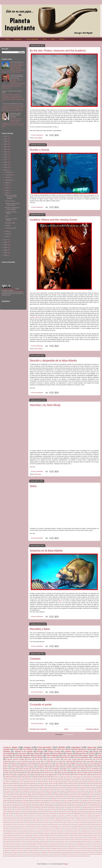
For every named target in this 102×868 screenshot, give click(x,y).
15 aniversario (82, 787)
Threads (17, 845)
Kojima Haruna (65, 757)
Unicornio (88, 845)
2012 (5, 240)
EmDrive (39, 824)
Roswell (7, 841)
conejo (55, 811)
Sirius (33, 486)
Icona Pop (78, 828)
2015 (5, 165)
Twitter (58, 845)
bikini (21, 787)
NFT (37, 782)
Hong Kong (41, 828)
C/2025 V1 (77, 800)
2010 (5, 245)
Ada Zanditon (49, 780)
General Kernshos (89, 771)
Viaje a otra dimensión (17, 62)
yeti (80, 856)
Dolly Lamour (72, 823)
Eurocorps (74, 824)
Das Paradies (12, 823)
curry (75, 850)
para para (24, 813)
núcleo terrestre (84, 854)
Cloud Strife (68, 821)
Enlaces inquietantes (32, 39)
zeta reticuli (32, 793)
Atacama (26, 817)
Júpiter (16, 804)
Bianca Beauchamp (86, 759)
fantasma (21, 852)
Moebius (60, 836)
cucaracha (69, 850)
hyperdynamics (34, 784)
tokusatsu (40, 751)
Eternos (35, 795)
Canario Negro (20, 821)
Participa (62, 39)
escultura (94, 850)
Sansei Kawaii (45, 841)
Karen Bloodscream (96, 772)
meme (10, 813)
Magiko (21, 785)
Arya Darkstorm (28, 749)
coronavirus (28, 787)
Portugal (69, 765)
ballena (95, 849)
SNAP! (18, 841)
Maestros (62, 834)
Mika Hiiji (88, 804)
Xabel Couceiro (7, 787)
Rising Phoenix (25, 776)
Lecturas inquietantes (81, 757)
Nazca (38, 797)
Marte (22, 772)
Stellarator (98, 841)
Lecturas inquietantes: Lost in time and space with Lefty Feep (17, 77)
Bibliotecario (79, 761)
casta (29, 850)
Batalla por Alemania (23, 800)
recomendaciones (62, 813)
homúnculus (19, 771)
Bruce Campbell (68, 800)
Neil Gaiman (98, 836)
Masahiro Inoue (84, 789)
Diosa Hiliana (38, 349)
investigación (56, 769)
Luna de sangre (64, 789)
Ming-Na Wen (96, 804)
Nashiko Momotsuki (88, 836)
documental (81, 850)
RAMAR (33, 839)
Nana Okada (35, 753)
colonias (43, 850)
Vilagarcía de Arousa (74, 809)
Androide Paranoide (23, 755)
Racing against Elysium (71, 785)
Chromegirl (72, 793)
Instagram (89, 774)
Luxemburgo (35, 834)
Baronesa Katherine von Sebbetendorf (84, 817)
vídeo (55, 771)
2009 (5, 247)
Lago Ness (59, 832)
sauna (34, 856)
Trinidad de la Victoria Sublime (94, 778)
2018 (5, 157)
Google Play (66, 802)
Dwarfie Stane (93, 823)
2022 (5, 147)
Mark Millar (75, 834)
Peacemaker (65, 837)
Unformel (98, 785)
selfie (38, 856)
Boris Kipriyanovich (57, 800)
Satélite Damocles (88, 808)
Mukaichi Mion (30, 782)
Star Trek (98, 808)
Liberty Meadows (85, 832)
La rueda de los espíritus (49, 832)
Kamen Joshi (92, 830)
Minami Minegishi (23, 797)
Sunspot (5, 809)
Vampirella (17, 847)
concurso (49, 850)
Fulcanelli (92, 824)
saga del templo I (44, 784)
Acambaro (11, 815)
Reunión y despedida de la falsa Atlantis (53, 361)
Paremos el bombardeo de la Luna (13, 104)
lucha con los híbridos (27, 798)
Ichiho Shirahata (67, 761)
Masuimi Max (81, 753)
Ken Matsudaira (25, 804)
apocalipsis (35, 849)
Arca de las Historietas (22, 761)
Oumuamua (8, 791)
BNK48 (55, 817)
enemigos (88, 850)
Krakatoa (39, 832)
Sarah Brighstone (25, 791)
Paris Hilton (46, 837)
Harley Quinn (70, 795)
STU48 (45, 808)
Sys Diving (28, 843)
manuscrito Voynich (36, 854)
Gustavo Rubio (18, 778)
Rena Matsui (56, 767)
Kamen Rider (39, 759)
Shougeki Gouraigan (75, 841)
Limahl (93, 832)
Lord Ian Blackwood (18, 834)
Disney (18, 802)
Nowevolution (21, 837)
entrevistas (22, 780)
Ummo (64, 845)
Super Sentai (36, 761)
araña (41, 849)
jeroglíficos (78, 852)
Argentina (54, 815)
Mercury (22, 836)
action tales (28, 811)
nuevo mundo (51, 757)
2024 (5, 142)
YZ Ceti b (79, 847)
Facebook (33, 802)
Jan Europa (24, 830)
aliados (44, 811)
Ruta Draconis (26, 808)
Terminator (55, 843)
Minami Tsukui (27, 774)
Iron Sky (91, 795)
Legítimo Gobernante (45, 804)
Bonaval (55, 776)
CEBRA (78, 819)
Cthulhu (99, 821)
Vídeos (53, 39)
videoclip (75, 856)
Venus (65, 809)
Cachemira (6, 821)
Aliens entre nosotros (71, 759)
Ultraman (7, 780)
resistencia (8, 793)
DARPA (5, 823)
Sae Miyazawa (52, 778)
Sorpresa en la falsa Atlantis (46, 551)
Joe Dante (37, 830)
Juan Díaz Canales (59, 830)
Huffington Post (59, 828)
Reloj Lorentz (45, 839)
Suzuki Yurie (21, 843)
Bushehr (7, 789)
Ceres (52, 821)
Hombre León (25, 828)
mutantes (13, 765)
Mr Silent (79, 836)
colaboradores (7, 761)
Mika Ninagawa (71, 763)
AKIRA (5, 815)
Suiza (33, 791)
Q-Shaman (27, 839)
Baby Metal (61, 817)
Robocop (17, 808)
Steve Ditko (6, 843)
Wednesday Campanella (94, 782)
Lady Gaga (34, 804)
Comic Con (30, 765)
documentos (38, 755)
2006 (5, 255)
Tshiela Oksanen (43, 845)
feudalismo (43, 852)
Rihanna (68, 839)
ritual (70, 813)
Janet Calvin (98, 774)
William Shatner (50, 791)
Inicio (66, 729)
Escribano (67, 824)
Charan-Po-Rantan (82, 772)
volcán (90, 813)
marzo (7, 231)
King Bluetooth (24, 832)
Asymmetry (20, 817)
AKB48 (61, 747)
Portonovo (60, 785)
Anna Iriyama (47, 815)
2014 (5, 167)
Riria (11, 808)
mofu (36, 798)
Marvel (13, 769)
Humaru (66, 828)
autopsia (90, 849)
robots (68, 787)
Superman (13, 843)
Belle (6, 819)
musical (70, 854)
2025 (5, 139)
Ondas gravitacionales (39, 806)
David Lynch (93, 793)
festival (37, 852)
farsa (26, 852)
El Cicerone (15, 824)
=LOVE (76, 798)
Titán (28, 845)
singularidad (77, 813)
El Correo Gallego (26, 795)
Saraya (52, 841)
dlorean (5, 765)
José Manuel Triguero (47, 830)
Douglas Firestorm (15, 795)
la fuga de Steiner (31, 771)
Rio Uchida (43, 778)
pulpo (43, 813)
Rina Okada (75, 839)
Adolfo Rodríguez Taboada (10, 290)
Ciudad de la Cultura (82, 793)
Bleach (48, 800)
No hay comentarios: (37, 135)
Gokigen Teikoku (88, 755)
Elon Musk (32, 824)
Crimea (96, 800)
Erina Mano (89, 784)
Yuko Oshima (36, 769)
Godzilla (56, 795)
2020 (5, 152)
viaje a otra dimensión (70, 755)
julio (7, 185)
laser (6, 854)
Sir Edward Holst (79, 765)
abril (7, 193)
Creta (94, 821)
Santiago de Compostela (27, 763)
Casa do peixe (45, 821)
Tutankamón (52, 845)
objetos (42, 798)
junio (7, 188)
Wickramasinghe (46, 847)
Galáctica (98, 824)
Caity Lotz (12, 821)
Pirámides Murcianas (75, 837)
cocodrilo (46, 769)
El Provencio (95, 767)
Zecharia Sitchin (9, 849)
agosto (8, 183)
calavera (7, 850)
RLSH (39, 839)
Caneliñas (28, 821)
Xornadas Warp (71, 847)
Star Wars (91, 785)
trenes (57, 856)
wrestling (74, 787)
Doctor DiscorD (54, 823)
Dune (87, 823)
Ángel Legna (85, 856)
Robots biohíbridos (84, 839)
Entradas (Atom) (68, 734)
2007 (5, 253)
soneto (43, 856)
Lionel (18, 774)
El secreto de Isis (24, 824)
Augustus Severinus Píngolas (15, 759)
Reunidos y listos (40, 629)
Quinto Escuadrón (95, 806)
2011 (5, 242)
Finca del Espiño (42, 802)
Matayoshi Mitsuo (83, 834)
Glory (37, 826)
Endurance (55, 824)
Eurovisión (81, 824)
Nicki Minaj (38, 474)
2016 (5, 162)
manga (40, 776)
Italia (99, 828)
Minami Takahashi (30, 785)
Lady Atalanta (39, 138)
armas (64, 849)
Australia (41, 817)
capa (25, 850)
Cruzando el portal (41, 704)
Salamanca (53, 808)
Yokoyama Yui (19, 811)
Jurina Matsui (59, 763)
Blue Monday (45, 819)
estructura (7, 852)
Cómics (44, 39)
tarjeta (52, 856)
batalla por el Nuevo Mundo (33, 757)
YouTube (16, 757)
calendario (76, 747)
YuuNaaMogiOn (88, 797)
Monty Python (67, 836)
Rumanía (12, 841)
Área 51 (56, 761)
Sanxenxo (53, 797)
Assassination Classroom (9, 817)
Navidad (36, 778)
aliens (29, 772)
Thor (33, 809)
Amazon (39, 815)
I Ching (72, 828)
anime (16, 849)
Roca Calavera (94, 839)
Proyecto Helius (14, 839)
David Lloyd (36, 823)
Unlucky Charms (96, 845)
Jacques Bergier (7, 830)
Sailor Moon (24, 841)
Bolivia (64, 819)
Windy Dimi (6, 784)
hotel (53, 787)
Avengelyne (48, 817)
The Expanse (18, 809)
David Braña (24, 789)
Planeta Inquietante (76, 806)
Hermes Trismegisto (81, 795)
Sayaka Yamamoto (68, 782)
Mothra (32, 797)
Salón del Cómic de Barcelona (53, 782)
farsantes (32, 852)
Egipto (65, 769)
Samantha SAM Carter (64, 778)
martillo (44, 854)
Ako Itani (50, 765)
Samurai (60, 808)
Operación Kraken (82, 751)
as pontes (98, 797)
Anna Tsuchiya (16, 767)
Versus (23, 847)
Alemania (26, 815)
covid (55, 850)
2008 (5, 250)
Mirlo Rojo (53, 836)
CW (89, 819)
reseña (29, 856)
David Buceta (97, 776)
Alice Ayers (22, 753)
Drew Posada (80, 823)
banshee (14, 780)
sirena (14, 793)
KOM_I (7, 797)
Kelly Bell (10, 832)
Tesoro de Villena (64, 843)
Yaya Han (92, 747)
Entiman (6, 769)
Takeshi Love (47, 843)
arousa (69, 849)
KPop (57, 789)
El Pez (38, 789)
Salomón (31, 841)
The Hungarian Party (78, 778)
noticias (56, 199)
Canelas (85, 800)
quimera (23, 856)
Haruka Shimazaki (79, 774)
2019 (5, 154)
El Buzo (32, 789)
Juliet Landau (77, 830)
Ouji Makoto (40, 765)
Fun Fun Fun (52, 802)
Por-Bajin (16, 791)
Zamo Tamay (93, 847)
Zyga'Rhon (91, 765)
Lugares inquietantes (11, 776)
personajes (98, 854)
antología (28, 849)
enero (7, 236)
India (95, 828)
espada (100, 850)
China (91, 800)
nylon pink (76, 854)
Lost (30, 834)
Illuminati (85, 828)
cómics (50, 763)
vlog (26, 793)
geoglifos (59, 852)
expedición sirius (91, 811)
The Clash (87, 843)
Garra (4, 826)
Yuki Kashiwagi (95, 763)
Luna (48, 759)
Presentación (18, 39)
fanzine (58, 791)
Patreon (58, 837)
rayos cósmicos (51, 813)
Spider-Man (85, 841)
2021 (5, 149)
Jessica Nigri (59, 765)
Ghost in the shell (25, 826)
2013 (5, 170)
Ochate (92, 789)
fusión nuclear (51, 852)
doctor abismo (68, 811)
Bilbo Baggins (13, 819)
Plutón (83, 837)
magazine (15, 854)
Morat (74, 836)
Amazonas (90, 798)
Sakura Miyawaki (53, 755)
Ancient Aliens (55, 784)
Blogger (65, 864)
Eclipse (82, 784)
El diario (8, 39)
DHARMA (12, 802)
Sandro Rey (77, 808)
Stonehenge (61, 797)
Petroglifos (50, 806)
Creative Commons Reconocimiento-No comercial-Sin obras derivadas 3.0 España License (13, 293)
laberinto (93, 852)
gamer (64, 791)
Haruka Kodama (78, 826)
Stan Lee (92, 841)
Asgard (68, 815)
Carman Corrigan (54, 751)
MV (54, 804)
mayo (7, 190)
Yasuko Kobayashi (8, 811)
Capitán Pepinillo (36, 821)
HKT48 (63, 795)
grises (85, 791)
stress (48, 856)
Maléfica (68, 834)
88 (71, 798)
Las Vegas (14, 797)
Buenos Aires (71, 819)
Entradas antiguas (92, 729)
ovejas (92, 854)
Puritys (21, 839)
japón (40, 749)
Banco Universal (69, 817)
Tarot (11, 809)
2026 (5, 136)
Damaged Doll (15, 789)
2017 (5, 160)
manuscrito (27, 854)
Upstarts (69, 753)
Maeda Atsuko (55, 834)
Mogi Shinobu (17, 806)
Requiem (5, 808)
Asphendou (98, 815)
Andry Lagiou (92, 787)
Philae (57, 806)
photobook (32, 813)
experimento (14, 852)
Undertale (70, 845)
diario (60, 811)
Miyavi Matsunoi (7, 806)
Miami (82, 804)
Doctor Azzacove (44, 823)
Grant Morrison (44, 826)
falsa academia (45, 787)
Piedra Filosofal (65, 806)
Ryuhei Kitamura (37, 808)
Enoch (61, 824)
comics (5, 798)
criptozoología (24, 784)
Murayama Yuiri (8, 771)
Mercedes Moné (73, 804)
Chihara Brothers (59, 821)
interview (17, 798)
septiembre (9, 180)
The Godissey (95, 843)
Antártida (98, 798)
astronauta (75, 849)
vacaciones (68, 856)
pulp (38, 813)
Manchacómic (74, 789)
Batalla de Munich (71, 780)
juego (84, 852)
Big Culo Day (40, 800)
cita (39, 850)
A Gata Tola (40, 780)
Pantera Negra (38, 837)
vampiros (20, 793)
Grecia (7, 785)
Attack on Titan (34, 817)
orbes (48, 798)
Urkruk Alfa (6, 847)
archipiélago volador (56, 849)
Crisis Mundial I (44, 747)
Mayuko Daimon (19, 782)
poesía (5, 856)
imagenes (7, 749)
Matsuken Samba (93, 834)
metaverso (92, 791)
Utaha (12, 847)
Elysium (96, 751)
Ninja (41, 782)
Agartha (22, 765)
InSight (90, 828)
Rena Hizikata (53, 839)
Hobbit (12, 828)
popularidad (11, 856)
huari (99, 811)
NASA (30, 759)
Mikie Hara (37, 836)
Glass (32, 826)
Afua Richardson (59, 780)
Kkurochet (32, 832)
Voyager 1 (37, 847)
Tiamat (23, 845)
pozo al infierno (60, 787)
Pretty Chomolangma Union (94, 837)
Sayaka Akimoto (24, 769)
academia (68, 751)
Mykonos (14, 763)
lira (10, 854)
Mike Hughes (29, 836)
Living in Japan (10, 747)
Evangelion (43, 795)
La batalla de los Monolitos (78, 769)
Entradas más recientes (38, 729)
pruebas (17, 856)
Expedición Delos (76, 771)
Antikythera (50, 793)
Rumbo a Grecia (39, 150)
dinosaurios (36, 787)
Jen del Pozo (9, 804)
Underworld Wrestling (79, 845)
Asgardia (5, 800)
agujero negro (37, 811)
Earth (9, 824)
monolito (36, 774)
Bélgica (72, 772)
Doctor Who (25, 802)
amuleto (16, 787)
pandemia (16, 813)
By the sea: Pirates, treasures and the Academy (58, 51)
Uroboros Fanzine (51, 809)
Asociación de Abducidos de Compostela (82, 815)
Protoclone (6, 839)
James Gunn (16, 830)
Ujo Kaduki (42, 763)
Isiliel (97, 795)
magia (21, 854)
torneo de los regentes (47, 774)
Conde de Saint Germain (79, 821)
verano (58, 798)
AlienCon (33, 815)
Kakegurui (85, 830)
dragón (75, 811)
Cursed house (76, 776)
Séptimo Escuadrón (37, 843)
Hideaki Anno (28, 778)
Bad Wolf (12, 800)
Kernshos (17, 832)
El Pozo (80, 780)
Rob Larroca (83, 763)
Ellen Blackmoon (80, 749)
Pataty (53, 837)
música (16, 749)
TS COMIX (47, 761)
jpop (77, 767)
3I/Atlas (92, 753)
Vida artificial (30, 847)
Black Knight (36, 819)
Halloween (93, 780)
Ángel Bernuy (41, 793)
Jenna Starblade (9, 753)
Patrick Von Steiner (63, 749)
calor (50, 811)
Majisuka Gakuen (62, 804)
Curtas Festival (87, 776)
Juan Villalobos (69, 830)
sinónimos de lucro (48, 772)
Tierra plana (40, 791)
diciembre (8, 172)
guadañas (49, 749)
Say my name (65, 841)
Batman (32, 800)
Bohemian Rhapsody (55, 819)
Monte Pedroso (41, 785)
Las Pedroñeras (94, 769)
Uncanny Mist (70, 797)
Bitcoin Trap (58, 793)
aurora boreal (83, 849)
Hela (85, 826)
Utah (60, 809)
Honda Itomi (33, 828)
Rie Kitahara (61, 839)
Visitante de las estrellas (24, 751)
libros (4, 813)
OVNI (97, 759)
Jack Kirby (50, 789)
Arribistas (46, 753)
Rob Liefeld (83, 785)
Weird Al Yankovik (95, 809)
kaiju (88, 852)
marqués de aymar (45, 771)
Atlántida (100, 787)
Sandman (37, 841)
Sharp (34, 776)
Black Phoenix (64, 784)
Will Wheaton (55, 847)
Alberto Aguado (66, 774)
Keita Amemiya (10, 774)
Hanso (70, 826)
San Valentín (68, 808)
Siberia (77, 782)
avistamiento (15, 784)
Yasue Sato (85, 847)
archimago (47, 849)
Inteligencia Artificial (43, 767)
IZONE (83, 802)
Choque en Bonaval (65, 776)
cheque (34, 850)
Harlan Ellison (75, 802)
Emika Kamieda (47, 824)
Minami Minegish (45, 836)
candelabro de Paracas (16, 850)
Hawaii (44, 789)
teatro (84, 813)
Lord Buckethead (7, 834)
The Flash (26, 809)
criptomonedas (62, 850)
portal (53, 798)
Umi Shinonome (40, 809)
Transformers (34, 845)
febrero (8, 234)
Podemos (86, 806)
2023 (5, 144)
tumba (62, 856)
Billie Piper (21, 819)
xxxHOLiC (65, 798)
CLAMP (84, 819)
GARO (86, 780)
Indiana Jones (91, 802)
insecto (72, 852)
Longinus (98, 832)
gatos (10, 798)
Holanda (18, 828)
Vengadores (79, 797)
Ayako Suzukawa (62, 772)
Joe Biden (31, 830)
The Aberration (79, 843)
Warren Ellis (85, 809)
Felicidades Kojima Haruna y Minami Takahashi (16, 115)
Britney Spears (74, 784)
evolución (82, 811)
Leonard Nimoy (75, 832)
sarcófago (47, 776)
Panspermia (29, 837)
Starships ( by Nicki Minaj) (45, 405)
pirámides (37, 772)
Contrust (88, 821)
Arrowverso (62, 815)
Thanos (72, 843)
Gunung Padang (54, 826)
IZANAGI (15, 772)
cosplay (27, 747)
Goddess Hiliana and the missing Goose (53, 220)
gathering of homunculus (75, 791)
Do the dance (63, 771)
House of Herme (49, 828)
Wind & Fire (62, 847)
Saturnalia (58, 841)
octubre (8, 177)
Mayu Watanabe (9, 836)
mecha (50, 854)
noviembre (9, 175)
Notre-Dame (13, 837)
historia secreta (31, 780)
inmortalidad (66, 852)
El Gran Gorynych (29, 767)
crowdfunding (97, 757)
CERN (65, 793)
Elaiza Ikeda (85, 767)
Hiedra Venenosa (92, 826)
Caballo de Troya (96, 819)
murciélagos (63, 854)
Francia (50, 795)
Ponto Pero (45, 797)
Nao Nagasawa (27, 806)
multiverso (56, 854)
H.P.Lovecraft (63, 826)
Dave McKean (20, 823)
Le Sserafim (57, 759)
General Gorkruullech (13, 826)
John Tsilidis (14, 785)
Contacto (35, 659)
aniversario (22, 849)
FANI (86, 824)
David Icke (28, 823)
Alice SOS (83, 798)
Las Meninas (67, 832)
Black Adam (28, 819)
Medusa (16, 836)
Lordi (25, 834)
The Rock (11, 845)
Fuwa (59, 802)
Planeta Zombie (51, 785)
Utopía (83, 782)
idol (91, 749)
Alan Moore (19, 815)
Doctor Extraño (63, 823)
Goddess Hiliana (7, 778)
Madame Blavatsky (45, 834)
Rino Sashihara (68, 767)
